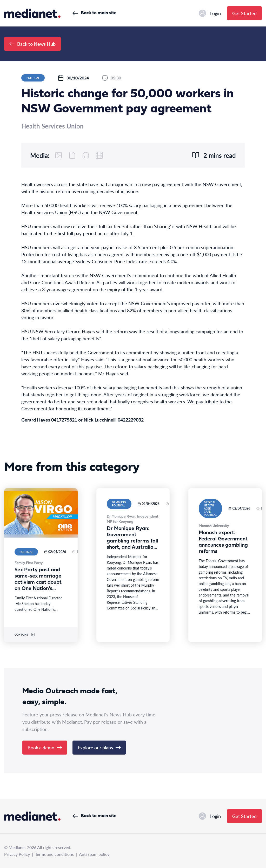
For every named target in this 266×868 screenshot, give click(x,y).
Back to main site (94, 13)
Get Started (244, 13)
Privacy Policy (17, 854)
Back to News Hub (32, 44)
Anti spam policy (94, 854)
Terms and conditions (54, 854)
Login (210, 13)
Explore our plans (99, 747)
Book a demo (45, 747)
